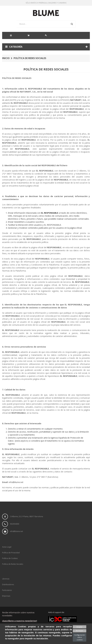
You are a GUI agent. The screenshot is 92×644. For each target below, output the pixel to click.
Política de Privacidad (11, 553)
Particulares (7, 590)
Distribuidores (8, 584)
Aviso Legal (7, 547)
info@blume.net (16, 482)
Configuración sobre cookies (80, 637)
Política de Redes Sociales (13, 564)
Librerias (6, 579)
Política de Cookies (10, 558)
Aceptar (80, 627)
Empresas (6, 596)
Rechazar (80, 631)
